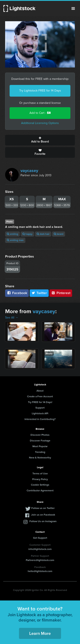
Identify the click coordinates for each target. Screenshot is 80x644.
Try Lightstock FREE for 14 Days (40, 91)
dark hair (43, 234)
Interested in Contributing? (40, 419)
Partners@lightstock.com (40, 560)
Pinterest (61, 293)
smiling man (15, 240)
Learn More (40, 633)
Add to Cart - (40, 113)
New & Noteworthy (40, 458)
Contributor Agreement (40, 490)
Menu (73, 8)
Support (40, 408)
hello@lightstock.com (40, 571)
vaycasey (29, 171)
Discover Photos (40, 435)
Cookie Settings (40, 485)
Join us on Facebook (43, 515)
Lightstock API (40, 413)
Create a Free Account (40, 396)
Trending (40, 452)
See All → (12, 318)
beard (59, 234)
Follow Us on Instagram (43, 521)
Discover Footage (40, 441)
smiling (12, 234)
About (40, 391)
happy (27, 234)
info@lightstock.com (40, 549)
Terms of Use (40, 473)
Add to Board (40, 140)
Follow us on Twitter (43, 508)
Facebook (17, 293)
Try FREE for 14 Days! (40, 402)
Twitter (39, 293)
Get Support (40, 538)
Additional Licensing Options (40, 123)
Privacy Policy (40, 479)
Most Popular (40, 446)
